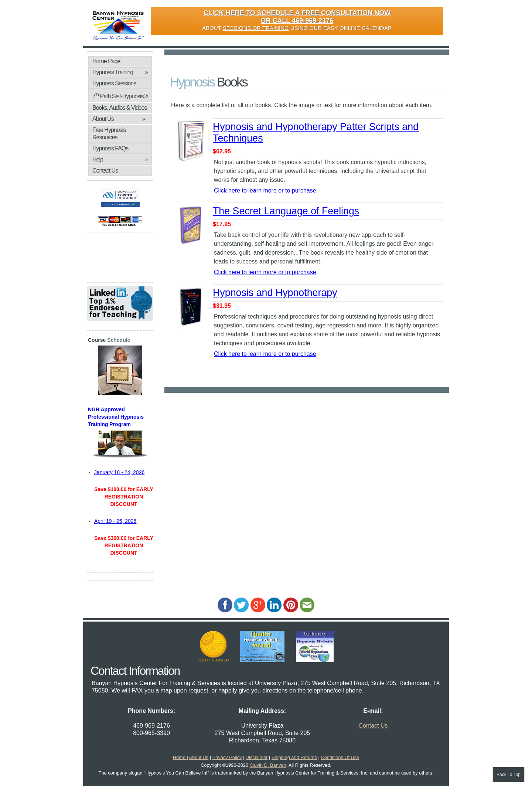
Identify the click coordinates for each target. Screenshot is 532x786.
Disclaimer (257, 757)
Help (120, 160)
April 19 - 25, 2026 (115, 521)
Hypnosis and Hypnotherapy (275, 293)
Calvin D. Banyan (268, 765)
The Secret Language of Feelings (286, 211)
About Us (119, 119)
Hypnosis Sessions (114, 83)
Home (180, 757)
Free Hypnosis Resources (109, 134)
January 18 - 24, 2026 (119, 472)
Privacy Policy (227, 757)
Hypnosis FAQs (110, 148)
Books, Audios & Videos (120, 109)
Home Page (106, 61)
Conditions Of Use (340, 757)
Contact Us (105, 171)
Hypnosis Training (120, 72)
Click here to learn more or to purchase (265, 190)
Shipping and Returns (294, 757)
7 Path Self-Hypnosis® (120, 96)
